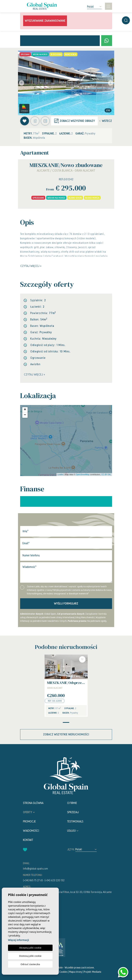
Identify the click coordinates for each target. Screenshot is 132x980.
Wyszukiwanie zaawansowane (45, 21)
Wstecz (106, 121)
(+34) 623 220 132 (55, 880)
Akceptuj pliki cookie (30, 948)
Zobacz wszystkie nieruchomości (66, 734)
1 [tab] (66, 722)
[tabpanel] (66, 686)
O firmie (72, 803)
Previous (22, 83)
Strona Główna (33, 803)
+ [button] (25, 410)
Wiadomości (31, 831)
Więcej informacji (19, 940)
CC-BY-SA (106, 474)
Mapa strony (76, 972)
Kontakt (28, 840)
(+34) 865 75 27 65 (33, 880)
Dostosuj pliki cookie (30, 956)
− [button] (25, 415)
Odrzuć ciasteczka (30, 964)
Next (111, 83)
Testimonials (75, 821)
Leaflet (60, 474)
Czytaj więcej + (34, 375)
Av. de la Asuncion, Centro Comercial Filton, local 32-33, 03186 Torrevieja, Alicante (67, 892)
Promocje (29, 821)
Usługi (71, 831)
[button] (45, 121)
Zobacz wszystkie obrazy (74, 121)
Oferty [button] (28, 812)
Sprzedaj (73, 812)
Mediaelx (97, 972)
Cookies (63, 972)
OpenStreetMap (83, 474)
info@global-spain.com (35, 869)
